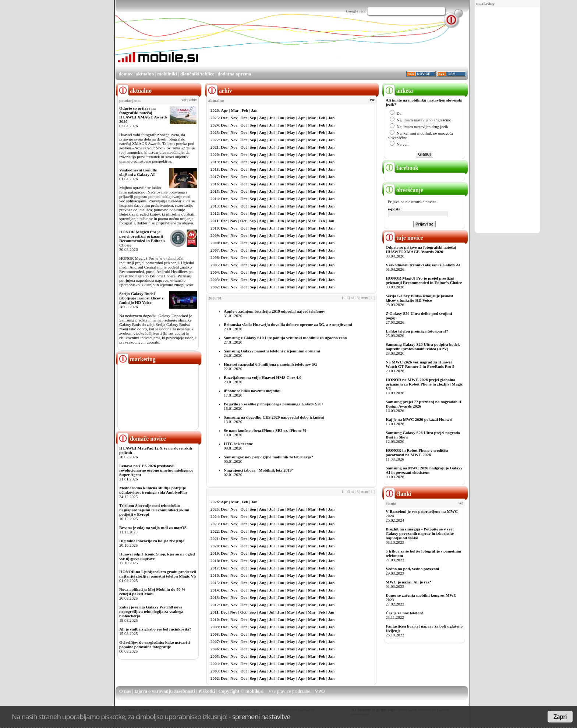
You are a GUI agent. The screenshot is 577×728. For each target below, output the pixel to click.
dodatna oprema (234, 74)
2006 (215, 258)
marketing (485, 3)
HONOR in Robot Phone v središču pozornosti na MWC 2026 (417, 452)
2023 (215, 132)
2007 (215, 250)
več (184, 100)
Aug (263, 118)
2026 (215, 110)
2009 (215, 235)
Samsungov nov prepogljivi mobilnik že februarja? (268, 457)
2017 (215, 177)
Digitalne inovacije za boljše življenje (152, 541)
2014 (215, 199)
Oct (243, 118)
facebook (401, 168)
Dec (224, 118)
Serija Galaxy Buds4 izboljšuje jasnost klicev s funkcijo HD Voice (141, 298)
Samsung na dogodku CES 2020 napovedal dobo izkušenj (274, 417)
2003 (215, 280)
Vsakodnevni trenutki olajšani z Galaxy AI (138, 172)
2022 (215, 140)
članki (398, 494)
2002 (215, 287)
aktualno (145, 74)
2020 (215, 155)
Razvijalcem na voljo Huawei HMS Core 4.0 (263, 377)
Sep (253, 118)
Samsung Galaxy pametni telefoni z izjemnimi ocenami (272, 351)
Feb (245, 110)
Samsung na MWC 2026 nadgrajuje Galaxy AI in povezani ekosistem (424, 470)
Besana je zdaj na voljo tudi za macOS (153, 528)
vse (372, 100)
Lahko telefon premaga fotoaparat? (417, 331)
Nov (234, 118)
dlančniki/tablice (197, 74)
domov (125, 74)
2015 (215, 191)
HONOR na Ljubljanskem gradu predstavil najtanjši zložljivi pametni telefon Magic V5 (158, 574)
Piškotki (207, 691)
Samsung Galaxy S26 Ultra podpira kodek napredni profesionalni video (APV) (423, 347)
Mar (235, 110)
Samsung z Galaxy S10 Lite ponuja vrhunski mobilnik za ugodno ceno (285, 338)
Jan (254, 110)
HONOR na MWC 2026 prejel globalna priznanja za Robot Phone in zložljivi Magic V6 (424, 384)
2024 (215, 125)
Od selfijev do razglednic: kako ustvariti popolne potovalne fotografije (155, 644)
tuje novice (403, 238)
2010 (215, 228)
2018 (215, 169)
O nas (125, 691)
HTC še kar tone (238, 444)
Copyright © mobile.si (241, 691)
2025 (215, 118)
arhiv (193, 100)
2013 (215, 206)
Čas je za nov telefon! (404, 613)
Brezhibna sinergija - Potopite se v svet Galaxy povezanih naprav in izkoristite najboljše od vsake (420, 533)
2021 (215, 147)
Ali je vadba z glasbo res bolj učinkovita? (155, 629)
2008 (215, 243)
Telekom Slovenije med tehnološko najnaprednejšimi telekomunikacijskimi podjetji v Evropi (154, 510)
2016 (215, 184)
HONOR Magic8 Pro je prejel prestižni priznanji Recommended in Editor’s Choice (142, 238)
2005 (215, 265)
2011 (215, 221)
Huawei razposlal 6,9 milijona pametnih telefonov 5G (270, 364)
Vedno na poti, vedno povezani (412, 569)
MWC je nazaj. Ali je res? (408, 582)
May (291, 118)
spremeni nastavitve (261, 716)
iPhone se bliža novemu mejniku (252, 391)
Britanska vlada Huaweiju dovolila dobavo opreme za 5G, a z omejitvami (288, 324)
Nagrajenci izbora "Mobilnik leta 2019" (259, 470)
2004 (215, 272)
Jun (281, 118)
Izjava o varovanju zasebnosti (165, 691)
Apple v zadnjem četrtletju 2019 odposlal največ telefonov (275, 311)
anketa (398, 91)
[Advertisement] (507, 121)
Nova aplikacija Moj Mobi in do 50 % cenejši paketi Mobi (153, 592)
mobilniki (167, 74)
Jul (272, 118)
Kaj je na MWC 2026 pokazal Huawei (419, 419)
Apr (224, 110)
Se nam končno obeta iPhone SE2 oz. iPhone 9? (265, 430)
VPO (320, 691)
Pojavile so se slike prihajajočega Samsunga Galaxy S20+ (274, 404)
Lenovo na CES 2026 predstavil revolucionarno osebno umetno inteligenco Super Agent (156, 470)
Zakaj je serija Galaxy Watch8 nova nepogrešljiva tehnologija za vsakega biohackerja (151, 611)
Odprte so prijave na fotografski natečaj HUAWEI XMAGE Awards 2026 (143, 115)
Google (352, 11)
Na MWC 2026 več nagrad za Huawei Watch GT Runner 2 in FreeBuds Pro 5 (420, 364)
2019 (215, 162)
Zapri (560, 717)
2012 (215, 213)
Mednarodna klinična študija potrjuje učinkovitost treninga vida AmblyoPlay (153, 490)
